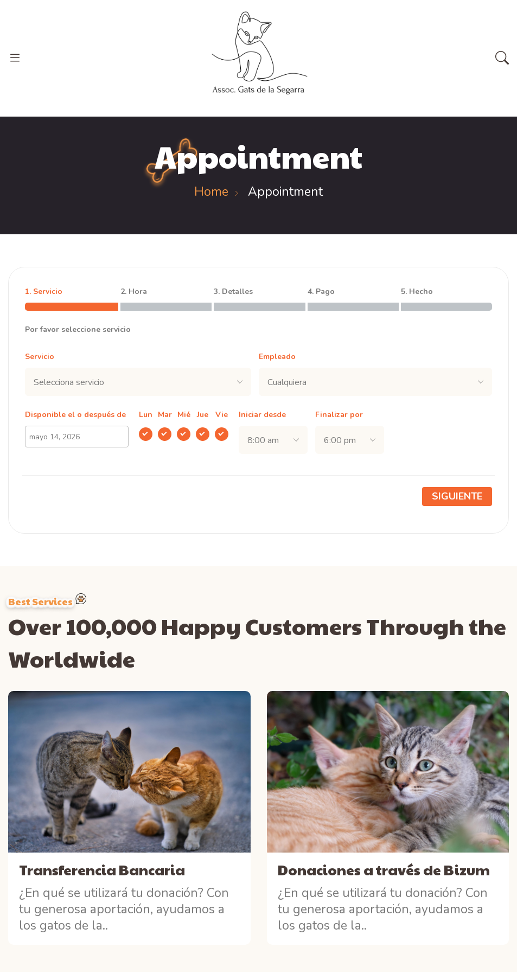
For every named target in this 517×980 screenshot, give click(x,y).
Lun (146, 415)
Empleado (277, 357)
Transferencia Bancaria (102, 870)
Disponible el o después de (75, 415)
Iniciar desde (262, 415)
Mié (184, 415)
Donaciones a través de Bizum (384, 870)
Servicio (40, 357)
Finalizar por (339, 415)
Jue (203, 415)
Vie (222, 415)
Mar (165, 415)
